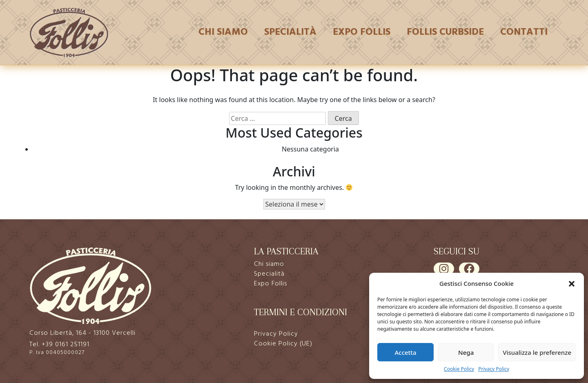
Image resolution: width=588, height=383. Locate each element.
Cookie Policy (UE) (283, 344)
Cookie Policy (459, 369)
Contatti (524, 32)
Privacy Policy (494, 369)
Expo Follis (362, 32)
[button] (572, 283)
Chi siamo (223, 32)
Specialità (290, 32)
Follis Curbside (445, 32)
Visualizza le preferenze (537, 352)
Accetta (405, 352)
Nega (466, 352)
